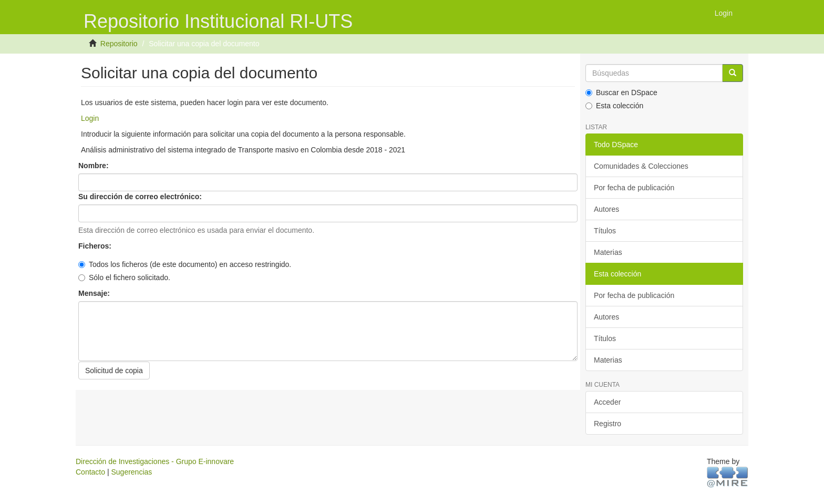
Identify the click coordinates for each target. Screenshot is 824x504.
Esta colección (614, 106)
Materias (608, 252)
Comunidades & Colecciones (641, 166)
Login (90, 118)
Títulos (605, 231)
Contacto (90, 472)
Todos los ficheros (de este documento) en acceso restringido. (185, 264)
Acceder (607, 402)
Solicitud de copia (114, 371)
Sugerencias (131, 472)
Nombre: (94, 166)
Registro (607, 424)
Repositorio (119, 44)
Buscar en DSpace (621, 92)
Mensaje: (95, 293)
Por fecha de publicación (634, 188)
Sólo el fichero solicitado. (124, 277)
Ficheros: (96, 246)
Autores (606, 209)
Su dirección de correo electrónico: (141, 197)
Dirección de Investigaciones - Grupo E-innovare (155, 461)
